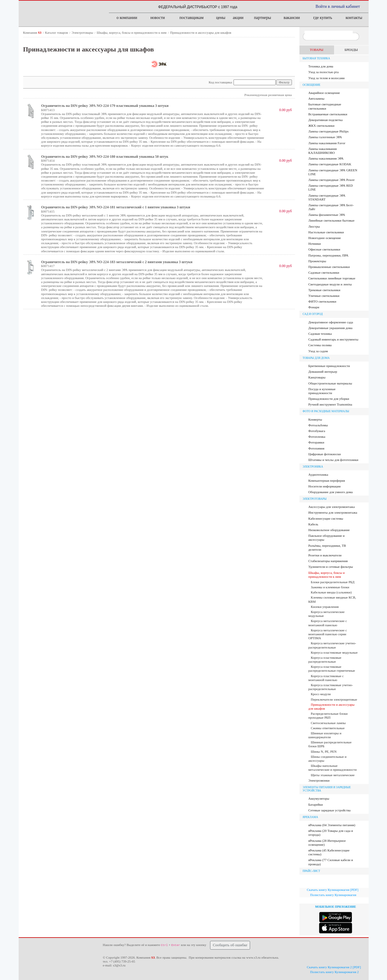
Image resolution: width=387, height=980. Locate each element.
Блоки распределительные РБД (333, 582)
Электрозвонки (319, 780)
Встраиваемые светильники (328, 114)
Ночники (315, 244)
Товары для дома (316, 358)
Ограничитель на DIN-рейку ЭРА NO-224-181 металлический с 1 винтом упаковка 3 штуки (116, 207)
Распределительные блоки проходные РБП (328, 716)
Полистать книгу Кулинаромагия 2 (335, 972)
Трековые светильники (324, 290)
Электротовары (83, 33)
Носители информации (325, 486)
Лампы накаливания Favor (327, 143)
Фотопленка (317, 437)
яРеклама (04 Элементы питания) (332, 825)
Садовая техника (320, 334)
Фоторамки (316, 442)
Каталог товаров (57, 33)
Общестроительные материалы (330, 383)
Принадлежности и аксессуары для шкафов (201, 33)
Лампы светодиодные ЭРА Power (332, 180)
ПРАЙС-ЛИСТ (312, 871)
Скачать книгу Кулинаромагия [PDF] (333, 890)
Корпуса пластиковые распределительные (325, 660)
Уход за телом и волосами (327, 78)
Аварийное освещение (324, 93)
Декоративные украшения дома (331, 328)
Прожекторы (317, 261)
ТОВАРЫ (317, 50)
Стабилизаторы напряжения (328, 561)
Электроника (313, 467)
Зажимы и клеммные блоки (330, 587)
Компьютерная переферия (327, 481)
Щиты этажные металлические (333, 775)
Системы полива (320, 345)
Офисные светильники (324, 249)
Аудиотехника (318, 474)
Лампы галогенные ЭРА (325, 137)
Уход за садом (318, 351)
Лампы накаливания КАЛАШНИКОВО (323, 151)
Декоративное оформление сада (331, 322)
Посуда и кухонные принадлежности (322, 391)
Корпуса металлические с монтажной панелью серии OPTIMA (328, 634)
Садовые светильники (324, 272)
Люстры (314, 226)
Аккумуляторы (319, 798)
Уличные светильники (324, 296)
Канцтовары (317, 377)
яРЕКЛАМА (310, 817)
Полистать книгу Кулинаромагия (333, 895)
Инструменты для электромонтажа (333, 512)
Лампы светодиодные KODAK (330, 164)
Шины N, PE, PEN (324, 751)
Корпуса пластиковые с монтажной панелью (326, 678)
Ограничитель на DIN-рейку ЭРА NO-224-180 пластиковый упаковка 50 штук (105, 157)
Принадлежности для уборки (329, 399)
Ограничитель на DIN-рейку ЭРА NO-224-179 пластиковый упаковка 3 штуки (105, 106)
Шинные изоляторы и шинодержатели (325, 735)
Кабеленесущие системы (326, 518)
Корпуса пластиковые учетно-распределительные (331, 687)
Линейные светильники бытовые (331, 220)
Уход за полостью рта (324, 72)
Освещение (312, 85)
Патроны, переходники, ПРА (328, 255)
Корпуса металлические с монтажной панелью (328, 623)
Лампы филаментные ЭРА (327, 215)
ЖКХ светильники (322, 126)
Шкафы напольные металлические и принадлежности (333, 768)
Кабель (313, 524)
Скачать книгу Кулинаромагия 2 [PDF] (334, 967)
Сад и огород (313, 314)
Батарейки (316, 804)
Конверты (315, 419)
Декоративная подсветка (326, 120)
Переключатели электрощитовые (334, 699)
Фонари (314, 307)
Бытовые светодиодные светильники (325, 106)
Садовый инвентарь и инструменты (333, 339)
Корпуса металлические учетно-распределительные (332, 645)
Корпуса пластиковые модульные (334, 652)
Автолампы (317, 98)
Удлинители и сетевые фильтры (331, 567)
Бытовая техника (316, 58)
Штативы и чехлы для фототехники (333, 460)
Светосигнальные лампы (328, 723)
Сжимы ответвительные (328, 728)
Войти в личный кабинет (338, 6)
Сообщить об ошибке (230, 945)
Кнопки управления (325, 607)
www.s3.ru (253, 957)
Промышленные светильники (329, 267)
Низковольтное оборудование (329, 530)
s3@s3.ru (119, 965)
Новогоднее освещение (325, 238)
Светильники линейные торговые (332, 278)
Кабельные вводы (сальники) (331, 592)
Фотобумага (317, 431)
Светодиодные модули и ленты (330, 284)
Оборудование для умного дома (331, 492)
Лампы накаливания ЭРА (326, 158)
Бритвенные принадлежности (329, 366)
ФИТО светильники (322, 301)
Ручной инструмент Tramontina (330, 404)
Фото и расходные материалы (326, 411)
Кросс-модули (321, 694)
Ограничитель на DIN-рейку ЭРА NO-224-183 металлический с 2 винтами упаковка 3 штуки (117, 262)
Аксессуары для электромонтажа (332, 507)
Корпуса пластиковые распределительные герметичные (332, 669)
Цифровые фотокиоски (325, 454)
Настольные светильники (326, 232)
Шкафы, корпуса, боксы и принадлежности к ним (132, 33)
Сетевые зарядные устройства (330, 810)
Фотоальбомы (318, 425)
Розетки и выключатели (325, 555)
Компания (33, 33)
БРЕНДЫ (351, 50)
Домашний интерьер (323, 372)
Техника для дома (321, 66)
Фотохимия (316, 448)
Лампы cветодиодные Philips (329, 131)
